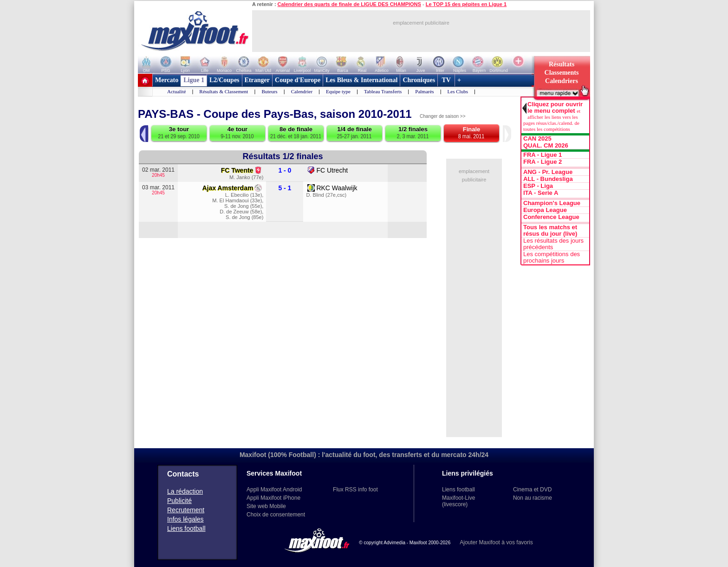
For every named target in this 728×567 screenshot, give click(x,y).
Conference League (551, 217)
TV (446, 80)
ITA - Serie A (541, 193)
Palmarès (424, 91)
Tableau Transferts (383, 91)
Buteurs (269, 91)
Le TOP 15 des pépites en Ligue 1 (466, 4)
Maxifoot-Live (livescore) (458, 501)
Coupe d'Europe (298, 80)
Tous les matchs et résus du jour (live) (550, 231)
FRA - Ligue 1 (543, 155)
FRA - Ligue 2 (543, 162)
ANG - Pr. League (548, 172)
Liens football (186, 528)
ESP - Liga (538, 186)
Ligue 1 (194, 80)
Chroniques (419, 80)
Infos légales (185, 519)
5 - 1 (285, 188)
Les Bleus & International (361, 80)
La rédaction (185, 491)
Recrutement (186, 510)
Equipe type (338, 91)
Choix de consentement (276, 515)
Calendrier (302, 91)
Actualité (176, 91)
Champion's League (552, 203)
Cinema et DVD (532, 490)
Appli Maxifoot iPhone (273, 498)
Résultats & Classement (224, 91)
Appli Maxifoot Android (274, 490)
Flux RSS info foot (355, 490)
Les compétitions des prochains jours (552, 258)
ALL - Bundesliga (548, 179)
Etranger (257, 80)
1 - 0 (285, 171)
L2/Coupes (224, 80)
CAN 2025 (537, 139)
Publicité (179, 501)
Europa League (545, 210)
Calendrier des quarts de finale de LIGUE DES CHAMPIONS (349, 4)
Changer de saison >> (442, 116)
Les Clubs (458, 91)
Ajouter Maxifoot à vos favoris (496, 542)
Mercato (167, 80)
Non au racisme (533, 498)
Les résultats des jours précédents (553, 244)
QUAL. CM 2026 (546, 146)
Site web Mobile (266, 506)
